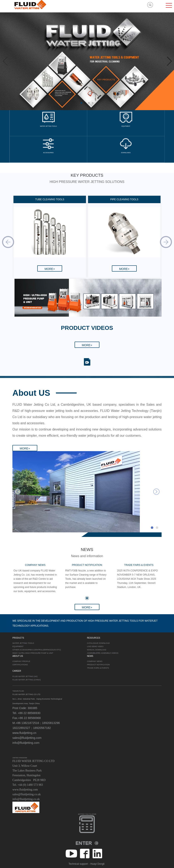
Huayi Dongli (97, 864)
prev (18, 492)
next (156, 492)
